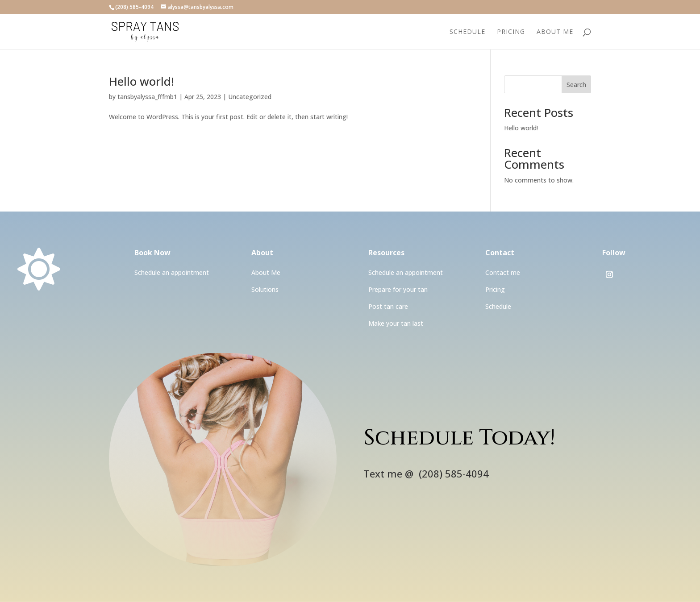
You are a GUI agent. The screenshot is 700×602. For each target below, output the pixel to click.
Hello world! (142, 81)
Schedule (467, 32)
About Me (555, 32)
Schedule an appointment (172, 272)
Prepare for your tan (398, 289)
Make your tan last (396, 323)
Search (576, 85)
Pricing (511, 32)
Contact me (503, 272)
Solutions (265, 289)
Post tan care (388, 306)
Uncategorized (250, 97)
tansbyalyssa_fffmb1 (147, 97)
